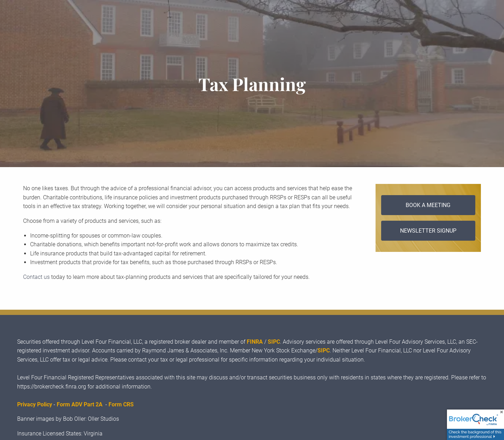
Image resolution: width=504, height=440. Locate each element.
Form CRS (121, 404)
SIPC (274, 342)
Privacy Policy (35, 404)
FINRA (255, 342)
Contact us (36, 277)
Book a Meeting (428, 205)
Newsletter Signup (428, 231)
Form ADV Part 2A (80, 404)
